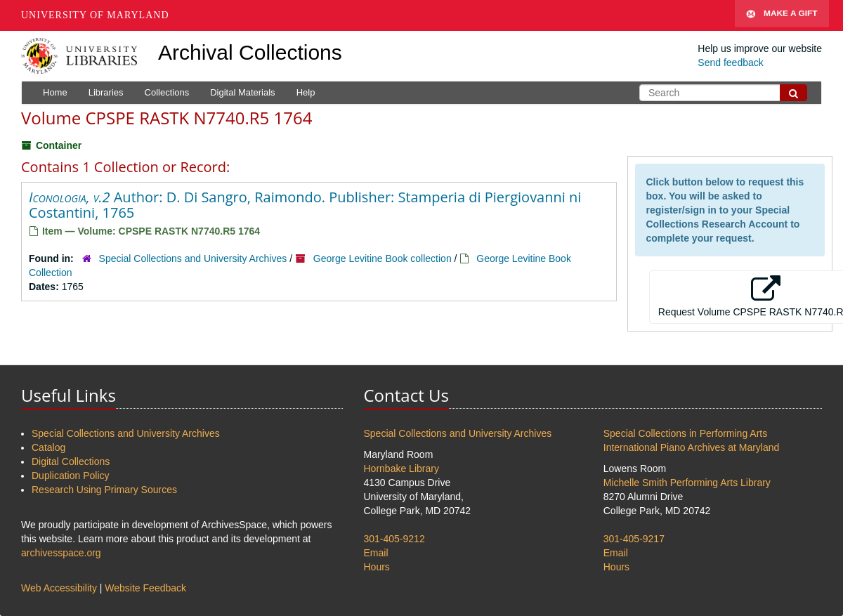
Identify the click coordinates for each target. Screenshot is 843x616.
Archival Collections (250, 52)
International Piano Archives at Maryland (692, 447)
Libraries (106, 92)
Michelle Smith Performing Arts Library (687, 483)
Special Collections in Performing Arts (685, 433)
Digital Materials (242, 92)
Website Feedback (145, 588)
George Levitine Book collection (383, 258)
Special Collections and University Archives (193, 258)
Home (55, 92)
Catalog (48, 447)
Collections (167, 92)
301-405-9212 (394, 539)
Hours (377, 567)
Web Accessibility (59, 588)
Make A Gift (782, 15)
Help (306, 92)
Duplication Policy (71, 476)
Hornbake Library (401, 468)
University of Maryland (95, 15)
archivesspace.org (61, 553)
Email (376, 553)
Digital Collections (71, 461)
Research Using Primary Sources (104, 490)
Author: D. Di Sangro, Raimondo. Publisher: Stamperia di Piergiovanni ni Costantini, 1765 (305, 205)
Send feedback (730, 63)
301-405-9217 (634, 539)
